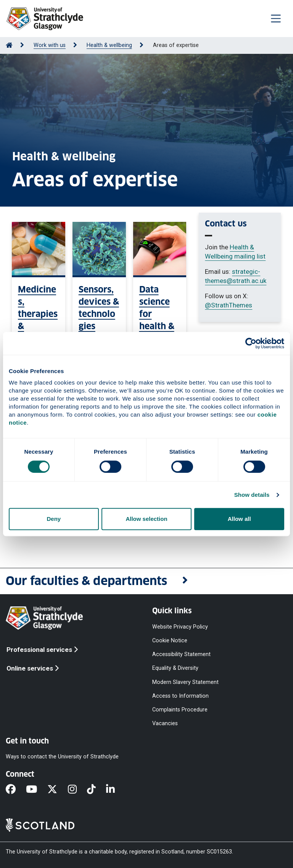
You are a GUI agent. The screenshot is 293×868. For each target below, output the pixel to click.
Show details (252, 495)
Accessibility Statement (181, 654)
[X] (57, 790)
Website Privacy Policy (180, 627)
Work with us (50, 45)
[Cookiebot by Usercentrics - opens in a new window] (251, 343)
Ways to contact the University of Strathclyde (62, 757)
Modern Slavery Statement (185, 682)
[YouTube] (37, 790)
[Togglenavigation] (276, 18)
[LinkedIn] (116, 790)
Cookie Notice (170, 641)
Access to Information (180, 696)
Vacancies (165, 723)
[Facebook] (16, 790)
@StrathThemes (229, 305)
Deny (54, 519)
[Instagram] (77, 790)
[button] (146, 581)
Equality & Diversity (175, 668)
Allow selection (146, 519)
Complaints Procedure (180, 709)
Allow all (239, 519)
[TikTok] (97, 790)
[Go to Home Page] (9, 45)
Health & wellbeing (109, 45)
